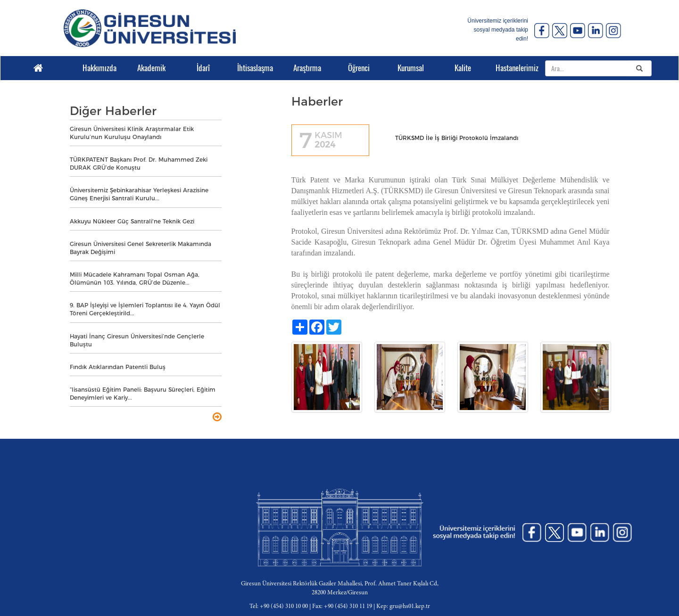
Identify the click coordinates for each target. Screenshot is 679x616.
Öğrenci (359, 68)
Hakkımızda (99, 68)
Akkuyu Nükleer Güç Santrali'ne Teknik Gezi (132, 221)
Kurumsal (411, 68)
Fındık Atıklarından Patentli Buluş (118, 367)
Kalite (463, 68)
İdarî (203, 68)
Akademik (151, 68)
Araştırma (307, 68)
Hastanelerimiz (514, 68)
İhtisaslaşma (255, 68)
